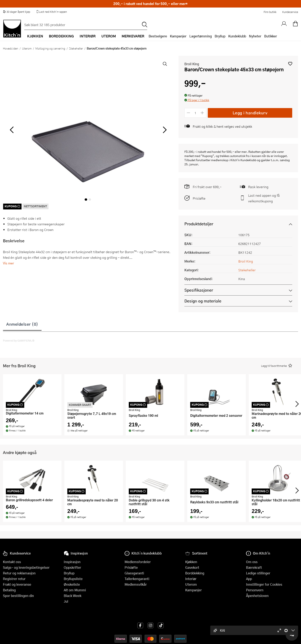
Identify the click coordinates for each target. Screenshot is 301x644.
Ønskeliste (72, 584)
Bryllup (220, 36)
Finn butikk (270, 12)
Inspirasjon (72, 562)
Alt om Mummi (75, 590)
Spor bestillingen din (18, 596)
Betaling (9, 590)
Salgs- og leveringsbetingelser (26, 567)
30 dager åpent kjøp (17, 12)
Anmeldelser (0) (22, 324)
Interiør (191, 579)
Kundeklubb (237, 36)
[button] (290, 64)
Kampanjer (178, 36)
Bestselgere (158, 36)
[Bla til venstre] (12, 130)
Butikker (271, 36)
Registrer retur (14, 579)
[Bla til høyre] (164, 130)
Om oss (252, 562)
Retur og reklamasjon (19, 573)
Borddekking (195, 573)
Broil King (192, 64)
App (249, 579)
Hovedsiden (11, 48)
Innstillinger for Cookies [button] (264, 584)
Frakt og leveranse (17, 584)
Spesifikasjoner (199, 290)
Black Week (73, 596)
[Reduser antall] (188, 113)
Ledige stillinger (258, 573)
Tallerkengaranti (137, 579)
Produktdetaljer (199, 224)
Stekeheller (76, 48)
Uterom (27, 48)
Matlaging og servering (50, 48)
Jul (66, 601)
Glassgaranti (134, 573)
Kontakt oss (12, 562)
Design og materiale (203, 301)
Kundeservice (290, 12)
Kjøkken (191, 562)
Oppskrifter (72, 567)
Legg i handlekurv (250, 113)
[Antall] (195, 113)
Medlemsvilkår (136, 584)
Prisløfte (199, 198)
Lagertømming (201, 36)
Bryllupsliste (73, 579)
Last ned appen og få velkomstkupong (264, 198)
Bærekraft (254, 567)
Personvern (255, 590)
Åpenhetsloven (257, 596)
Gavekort (192, 567)
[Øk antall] (202, 113)
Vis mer (8, 263)
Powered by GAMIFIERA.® (19, 340)
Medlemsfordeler (138, 562)
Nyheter (255, 36)
